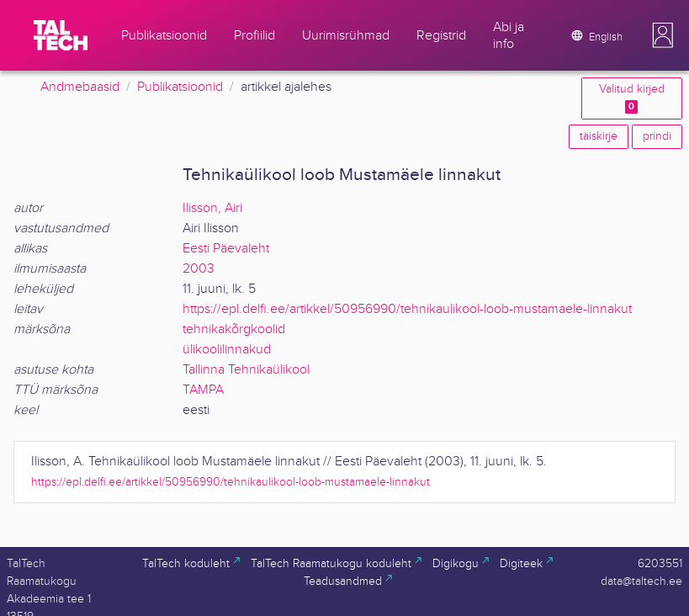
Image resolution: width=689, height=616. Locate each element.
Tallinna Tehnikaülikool (246, 370)
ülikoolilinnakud (227, 350)
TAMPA (203, 390)
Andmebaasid (80, 87)
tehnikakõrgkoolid (234, 329)
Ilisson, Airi (212, 208)
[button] (663, 35)
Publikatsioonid (180, 87)
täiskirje (599, 136)
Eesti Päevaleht (226, 249)
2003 (199, 269)
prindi (657, 136)
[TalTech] (61, 35)
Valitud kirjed (632, 98)
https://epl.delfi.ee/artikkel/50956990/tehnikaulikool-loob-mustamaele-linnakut (407, 309)
